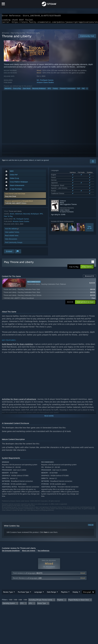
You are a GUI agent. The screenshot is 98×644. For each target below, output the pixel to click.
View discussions (11, 240)
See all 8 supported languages (61, 190)
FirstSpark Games (47, 82)
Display (75, 593)
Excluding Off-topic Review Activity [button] (41, 601)
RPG (49, 90)
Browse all (90, 278)
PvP (79, 90)
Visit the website (12, 230)
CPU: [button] (22, 605)
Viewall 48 (89, 223)
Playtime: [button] (60, 601)
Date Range (51, 593)
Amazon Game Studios (45, 84)
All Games (6, 34)
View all (91, 526)
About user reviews (29, 552)
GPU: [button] (31, 605)
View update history (12, 234)
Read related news (12, 237)
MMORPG (8, 90)
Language (38, 593)
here (46, 534)
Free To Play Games (18, 34)
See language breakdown (11, 552)
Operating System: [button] (9, 605)
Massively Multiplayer (39, 90)
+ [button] (87, 90)
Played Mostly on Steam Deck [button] (79, 601)
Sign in (4, 162)
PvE (83, 90)
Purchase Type (23, 593)
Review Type (8, 593)
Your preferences (43, 552)
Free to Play (17, 90)
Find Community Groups (14, 244)
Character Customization (68, 90)
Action (12, 215)
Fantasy (55, 90)
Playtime (64, 593)
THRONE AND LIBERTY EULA (16, 205)
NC (38, 82)
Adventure (19, 215)
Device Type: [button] (42, 605)
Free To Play (8, 218)
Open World (27, 90)
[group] (49, 603)
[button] (25, 204)
